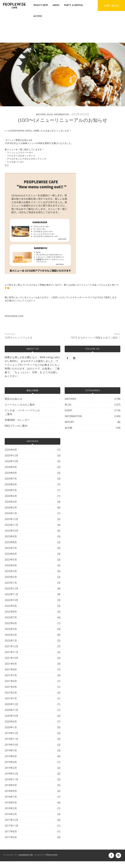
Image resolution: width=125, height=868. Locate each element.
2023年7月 (11, 548)
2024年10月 (11, 461)
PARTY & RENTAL (74, 5)
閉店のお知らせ (13, 399)
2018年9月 (11, 785)
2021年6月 (11, 681)
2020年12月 (11, 704)
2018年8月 (11, 791)
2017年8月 (11, 831)
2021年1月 (11, 698)
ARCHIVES (41, 114)
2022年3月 (11, 629)
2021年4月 (11, 687)
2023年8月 (11, 542)
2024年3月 (11, 502)
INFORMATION (62, 114)
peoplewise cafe (26, 855)
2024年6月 (11, 484)
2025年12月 (11, 455)
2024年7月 (11, 479)
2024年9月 (11, 467)
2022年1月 (11, 641)
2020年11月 (11, 710)
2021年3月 (11, 693)
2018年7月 (11, 797)
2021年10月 (11, 658)
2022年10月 (11, 600)
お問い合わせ (111, 5)
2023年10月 (11, 531)
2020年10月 (11, 716)
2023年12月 (11, 519)
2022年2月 (11, 635)
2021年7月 (11, 675)
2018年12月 (11, 774)
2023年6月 (11, 554)
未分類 (68, 428)
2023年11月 (11, 525)
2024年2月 (11, 507)
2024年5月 (11, 490)
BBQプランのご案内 (16, 426)
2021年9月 (11, 664)
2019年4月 (11, 762)
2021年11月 (11, 652)
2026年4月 (11, 450)
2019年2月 (11, 768)
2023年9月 (11, 536)
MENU (56, 5)
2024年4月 (11, 496)
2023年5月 (11, 560)
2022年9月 (11, 606)
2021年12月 (11, 646)
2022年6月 (11, 623)
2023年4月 (11, 565)
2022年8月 (11, 612)
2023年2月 (11, 577)
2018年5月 (11, 802)
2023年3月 (11, 571)
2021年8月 (11, 669)
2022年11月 (11, 594)
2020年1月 (11, 727)
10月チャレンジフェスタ (19, 338)
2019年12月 (11, 733)
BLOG (50, 114)
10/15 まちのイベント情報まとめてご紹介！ (95, 338)
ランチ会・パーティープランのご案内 (22, 412)
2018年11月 (11, 779)
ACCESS (38, 16)
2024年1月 (11, 513)
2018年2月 (11, 814)
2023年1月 (11, 583)
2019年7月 (11, 750)
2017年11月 (11, 826)
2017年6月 (11, 837)
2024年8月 (11, 473)
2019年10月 (11, 745)
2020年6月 (11, 722)
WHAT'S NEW (41, 5)
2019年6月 (11, 756)
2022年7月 (11, 617)
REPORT (69, 422)
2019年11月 (11, 739)
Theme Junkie (52, 855)
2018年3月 (11, 808)
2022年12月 (11, 588)
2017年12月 (11, 820)
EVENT (68, 410)
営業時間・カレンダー (17, 420)
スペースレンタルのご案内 (20, 405)
